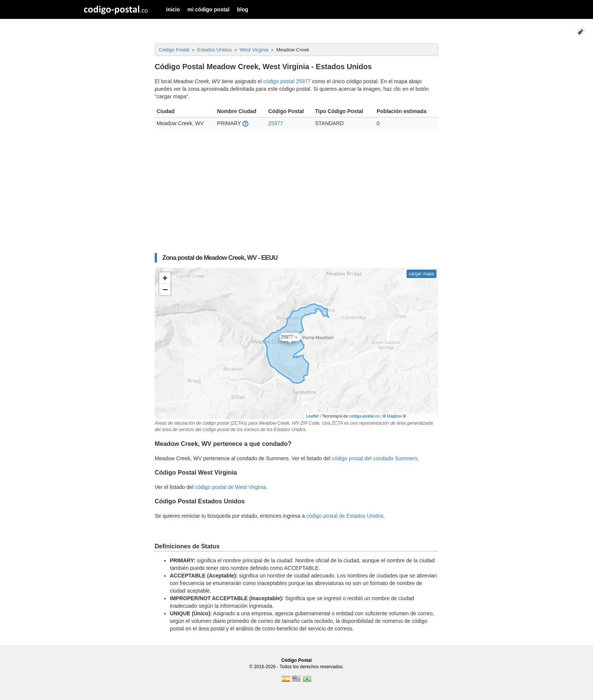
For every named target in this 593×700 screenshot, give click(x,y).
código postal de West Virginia (231, 487)
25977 (276, 123)
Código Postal (297, 660)
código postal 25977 (287, 81)
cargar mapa (421, 274)
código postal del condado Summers (374, 458)
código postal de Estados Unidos (345, 516)
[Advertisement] (296, 195)
